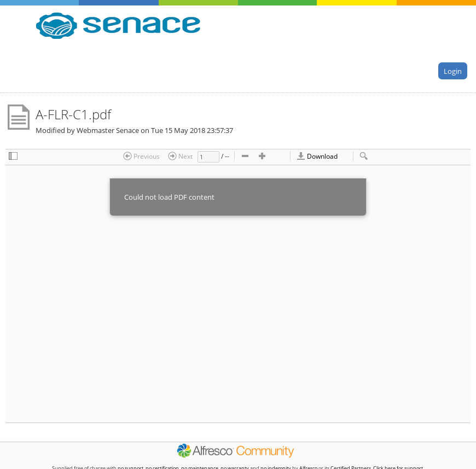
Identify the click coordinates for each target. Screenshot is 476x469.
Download (317, 156)
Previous (141, 156)
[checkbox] (13, 157)
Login (453, 71)
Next (180, 156)
